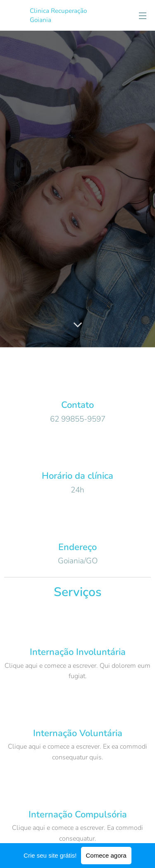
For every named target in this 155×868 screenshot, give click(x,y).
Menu (143, 16)
